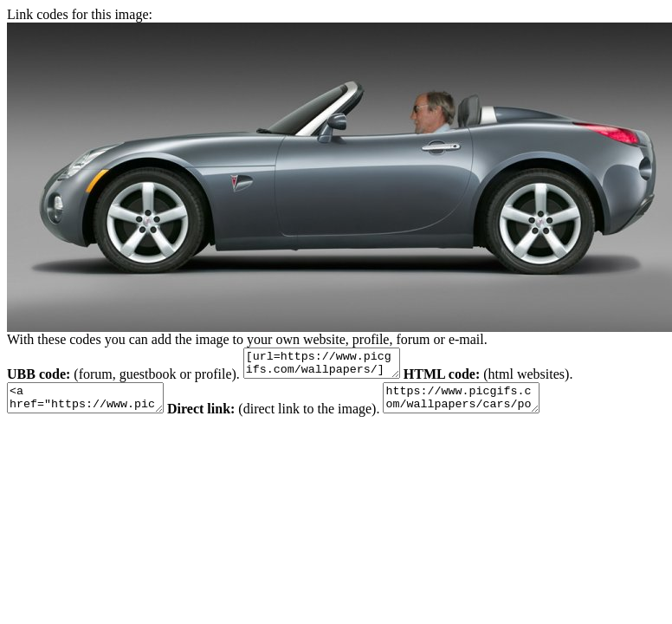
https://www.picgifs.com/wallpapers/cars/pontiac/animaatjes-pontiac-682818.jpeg (487, 406)
